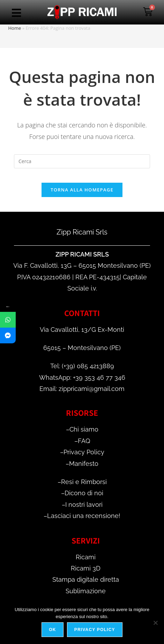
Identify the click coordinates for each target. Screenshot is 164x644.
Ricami (86, 557)
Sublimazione (86, 591)
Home (15, 28)
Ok (52, 630)
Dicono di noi (84, 493)
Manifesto (84, 464)
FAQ (84, 441)
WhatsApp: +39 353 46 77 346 (82, 377)
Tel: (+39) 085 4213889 (82, 366)
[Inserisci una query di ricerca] (82, 161)
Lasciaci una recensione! (84, 516)
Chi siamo (84, 429)
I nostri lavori (84, 505)
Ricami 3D (86, 568)
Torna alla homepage (82, 190)
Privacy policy (95, 630)
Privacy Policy (84, 452)
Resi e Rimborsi (84, 482)
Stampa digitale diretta (86, 579)
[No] (155, 623)
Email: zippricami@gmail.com (82, 389)
